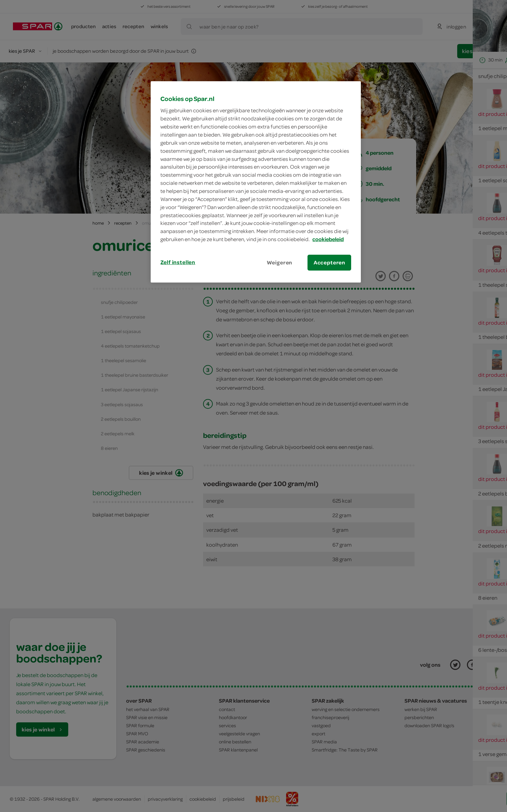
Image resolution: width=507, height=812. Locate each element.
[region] (256, 182)
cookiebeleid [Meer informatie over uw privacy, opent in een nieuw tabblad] (328, 239)
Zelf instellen (178, 262)
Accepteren (329, 262)
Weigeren (280, 262)
